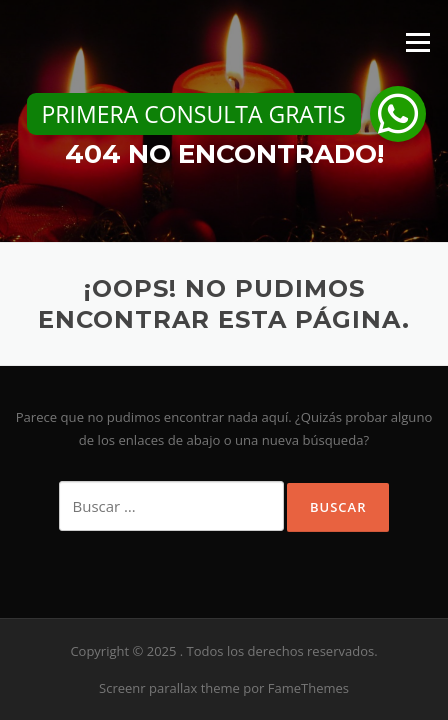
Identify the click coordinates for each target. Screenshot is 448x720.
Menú (417, 42)
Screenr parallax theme (169, 688)
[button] (398, 114)
